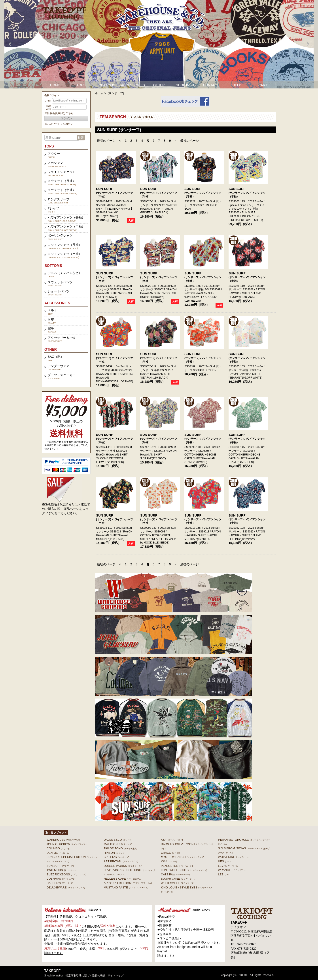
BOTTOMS (107, 85)
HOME (55, 85)
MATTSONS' (118, 844)
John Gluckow (67, 844)
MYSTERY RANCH (182, 857)
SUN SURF (105, 189)
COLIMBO (58, 848)
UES (225, 861)
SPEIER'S (116, 857)
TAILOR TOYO (120, 848)
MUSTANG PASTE (126, 887)
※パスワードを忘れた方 (59, 124)
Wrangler (232, 870)
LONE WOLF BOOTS (184, 870)
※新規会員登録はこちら (59, 113)
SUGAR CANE (178, 879)
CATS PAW (175, 874)
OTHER (159, 85)
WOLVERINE (234, 857)
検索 (81, 138)
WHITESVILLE (177, 883)
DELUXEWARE (66, 887)
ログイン (66, 118)
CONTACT (211, 85)
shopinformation (54, 976)
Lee (223, 874)
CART (263, 85)
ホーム (99, 93)
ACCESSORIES (133, 85)
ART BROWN (121, 861)
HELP (237, 85)
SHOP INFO (185, 85)
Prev (10, 44)
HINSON (115, 853)
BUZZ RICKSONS (66, 874)
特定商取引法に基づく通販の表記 (85, 976)
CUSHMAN (61, 879)
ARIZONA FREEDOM (128, 883)
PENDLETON (177, 866)
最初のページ (106, 141)
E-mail (48, 101)
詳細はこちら (53, 953)
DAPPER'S (60, 883)
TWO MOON (62, 870)
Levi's (228, 866)
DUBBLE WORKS (124, 866)
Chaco (170, 853)
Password (48, 108)
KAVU (169, 861)
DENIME (58, 853)
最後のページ (189, 141)
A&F (172, 840)
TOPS (81, 85)
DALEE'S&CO (118, 840)
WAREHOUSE (63, 840)
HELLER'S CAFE (122, 879)
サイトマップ (115, 976)
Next (308, 44)
